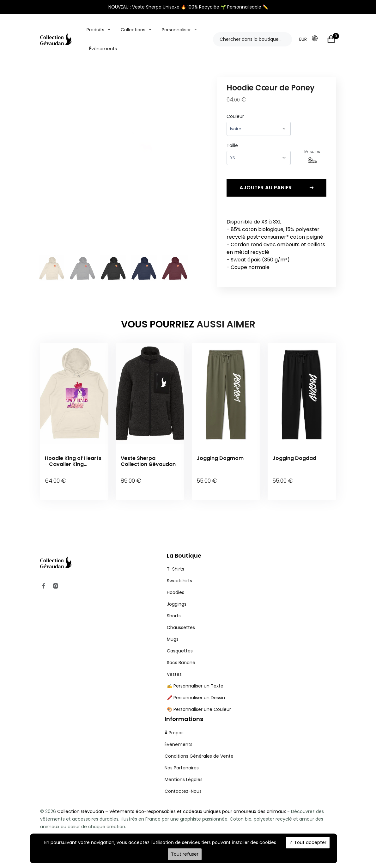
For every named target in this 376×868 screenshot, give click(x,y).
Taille (232, 145)
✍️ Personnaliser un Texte (195, 680)
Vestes (174, 668)
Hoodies (176, 586)
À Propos (174, 726)
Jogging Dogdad (294, 460)
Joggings (177, 598)
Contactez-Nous (183, 785)
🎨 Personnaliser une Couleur (199, 703)
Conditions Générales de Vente (199, 749)
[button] (317, 39)
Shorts (174, 609)
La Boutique (184, 549)
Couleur (235, 116)
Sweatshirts (179, 574)
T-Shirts (176, 563)
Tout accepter (308, 842)
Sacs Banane (181, 656)
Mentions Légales (184, 773)
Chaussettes (181, 621)
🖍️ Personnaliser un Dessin (196, 691)
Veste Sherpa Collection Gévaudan (148, 463)
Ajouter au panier (276, 190)
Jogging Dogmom (220, 460)
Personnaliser (176, 30)
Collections (133, 30)
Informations (184, 713)
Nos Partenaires (182, 761)
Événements (103, 49)
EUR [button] (303, 39)
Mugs (173, 633)
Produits (95, 30)
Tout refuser (185, 854)
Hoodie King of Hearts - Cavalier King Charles (73, 463)
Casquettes (180, 645)
